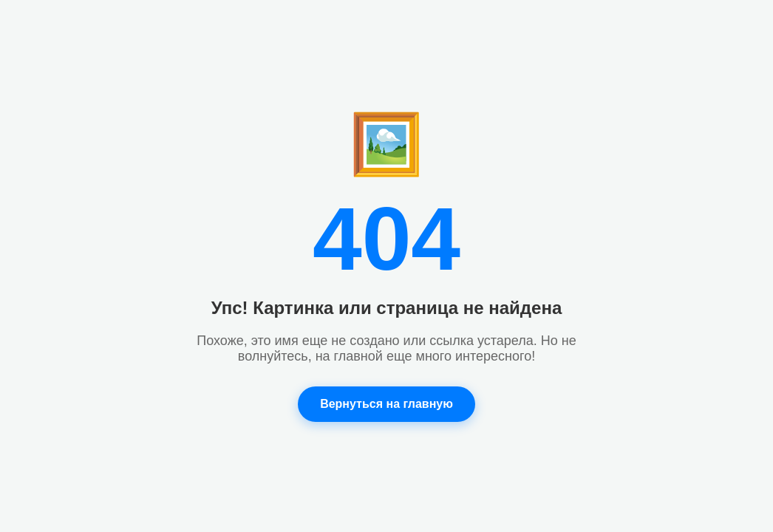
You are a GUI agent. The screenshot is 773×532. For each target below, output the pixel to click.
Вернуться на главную (386, 404)
